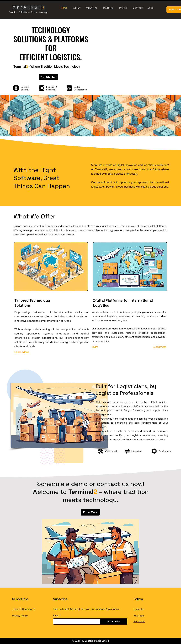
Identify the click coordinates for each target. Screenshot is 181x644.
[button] (110, 8)
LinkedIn (138, 609)
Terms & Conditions (23, 609)
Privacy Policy (20, 616)
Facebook (139, 621)
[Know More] (90, 512)
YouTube (139, 616)
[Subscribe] (114, 622)
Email (56, 616)
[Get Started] (48, 77)
